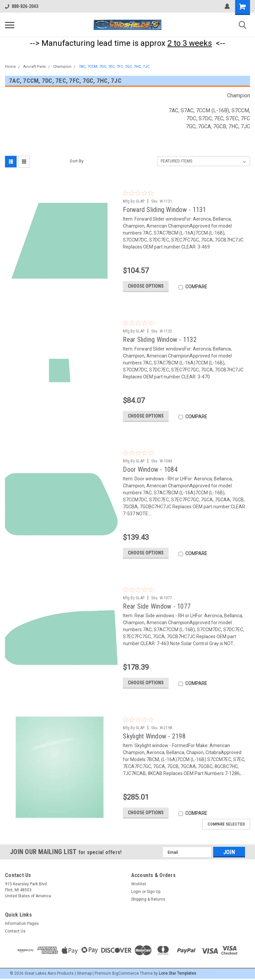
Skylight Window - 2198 (154, 736)
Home (10, 67)
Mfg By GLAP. (134, 201)
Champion (62, 67)
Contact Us (15, 931)
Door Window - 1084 (150, 469)
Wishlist (139, 884)
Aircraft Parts (35, 67)
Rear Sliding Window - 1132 (160, 340)
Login (136, 892)
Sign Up (154, 892)
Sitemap (84, 973)
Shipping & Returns (148, 899)
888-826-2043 (22, 6)
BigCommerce (126, 973)
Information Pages (22, 924)
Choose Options (146, 286)
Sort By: (77, 161)
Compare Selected (226, 824)
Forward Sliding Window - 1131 (164, 210)
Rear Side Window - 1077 (157, 606)
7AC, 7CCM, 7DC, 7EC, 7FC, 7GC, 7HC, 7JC (114, 67)
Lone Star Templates (177, 973)
